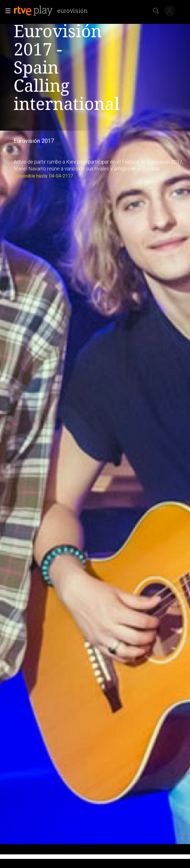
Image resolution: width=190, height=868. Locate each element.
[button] (6, 11)
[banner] (53, 11)
